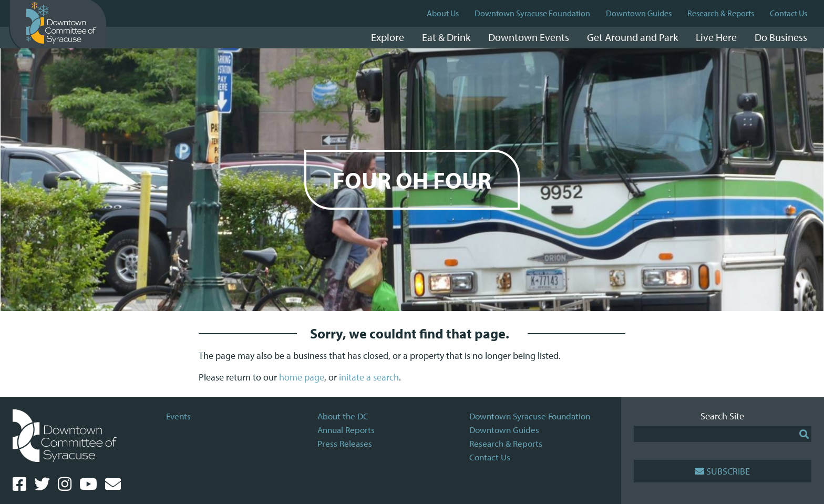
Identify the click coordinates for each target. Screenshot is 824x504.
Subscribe (722, 471)
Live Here (716, 37)
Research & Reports (721, 13)
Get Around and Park (632, 37)
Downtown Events (529, 37)
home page (302, 377)
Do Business (781, 37)
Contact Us (789, 13)
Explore (388, 37)
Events (178, 416)
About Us (443, 13)
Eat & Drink (446, 37)
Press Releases (345, 443)
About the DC (343, 416)
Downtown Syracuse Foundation (532, 13)
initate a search (369, 377)
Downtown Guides (639, 13)
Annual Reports (346, 430)
